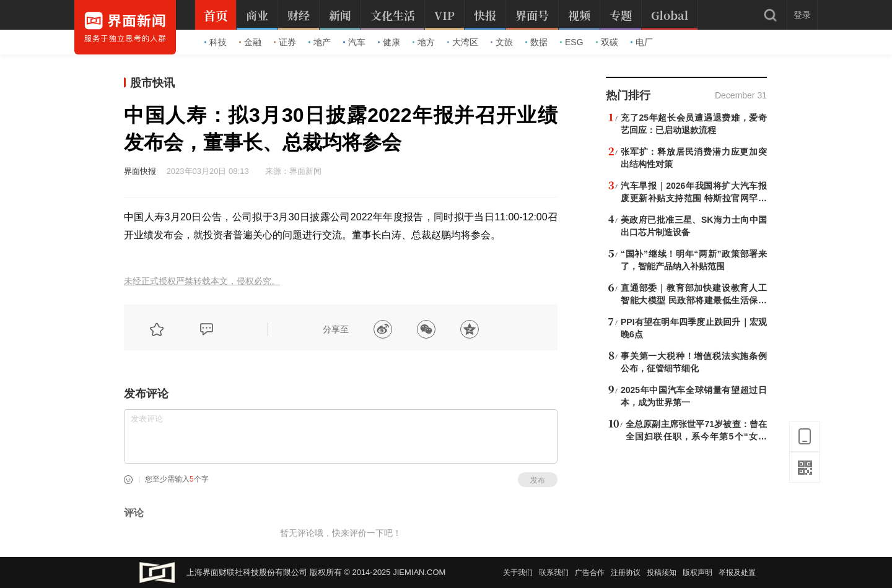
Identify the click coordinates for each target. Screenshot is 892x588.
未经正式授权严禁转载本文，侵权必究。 (202, 281)
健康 (389, 42)
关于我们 (518, 573)
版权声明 (697, 573)
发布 (538, 480)
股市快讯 (152, 83)
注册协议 (626, 573)
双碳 (607, 42)
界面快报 (140, 171)
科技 (216, 42)
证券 (285, 42)
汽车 (354, 42)
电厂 (642, 42)
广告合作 (590, 573)
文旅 (502, 42)
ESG (572, 42)
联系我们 (554, 573)
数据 (536, 42)
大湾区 (463, 42)
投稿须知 (662, 573)
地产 (320, 42)
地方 (424, 42)
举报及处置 (737, 573)
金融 (250, 42)
